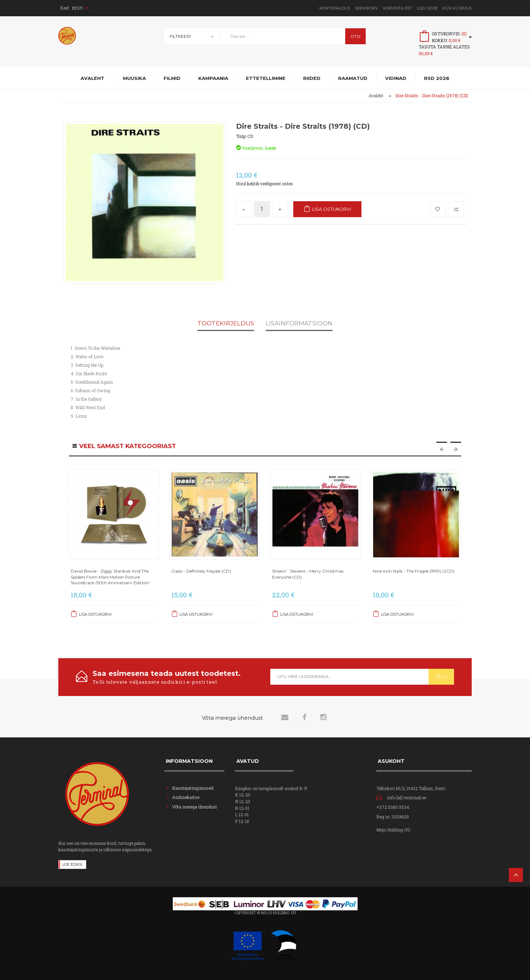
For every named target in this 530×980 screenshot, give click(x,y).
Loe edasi (72, 864)
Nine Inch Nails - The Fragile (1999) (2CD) (414, 571)
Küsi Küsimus (457, 8)
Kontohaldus (335, 8)
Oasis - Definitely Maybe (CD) (201, 571)
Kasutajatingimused (193, 788)
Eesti (80, 8)
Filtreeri (180, 36)
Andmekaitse (186, 797)
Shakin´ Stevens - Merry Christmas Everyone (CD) (308, 574)
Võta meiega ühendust (195, 807)
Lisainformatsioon (299, 324)
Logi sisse (427, 8)
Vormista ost (397, 8)
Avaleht (376, 95)
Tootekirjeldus (226, 324)
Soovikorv (366, 8)
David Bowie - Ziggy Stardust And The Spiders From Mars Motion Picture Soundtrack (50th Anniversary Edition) (110, 577)
